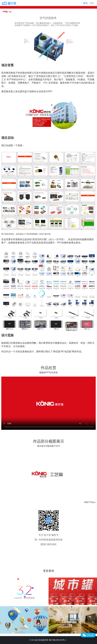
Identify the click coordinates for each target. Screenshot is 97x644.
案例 (85, 3)
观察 (92, 3)
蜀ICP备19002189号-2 (58, 640)
